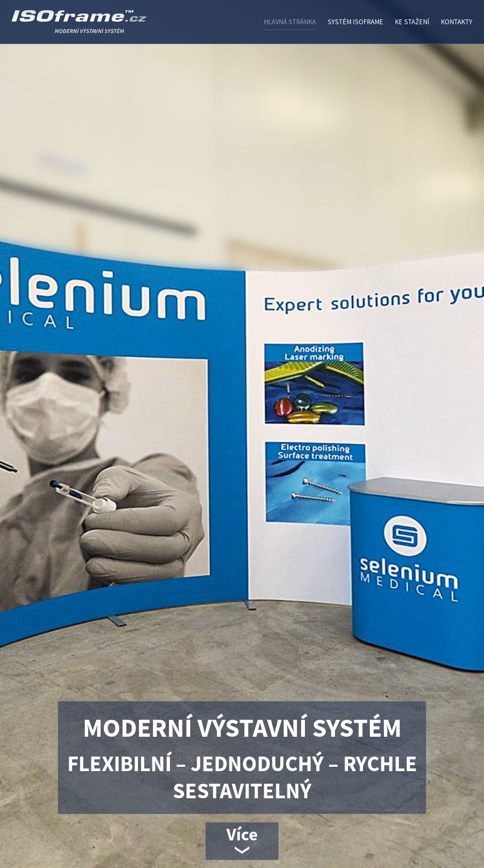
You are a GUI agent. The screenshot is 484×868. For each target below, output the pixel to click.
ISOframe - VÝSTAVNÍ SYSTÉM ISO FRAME (104, 26)
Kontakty (457, 22)
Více (242, 834)
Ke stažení (412, 22)
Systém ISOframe (355, 22)
